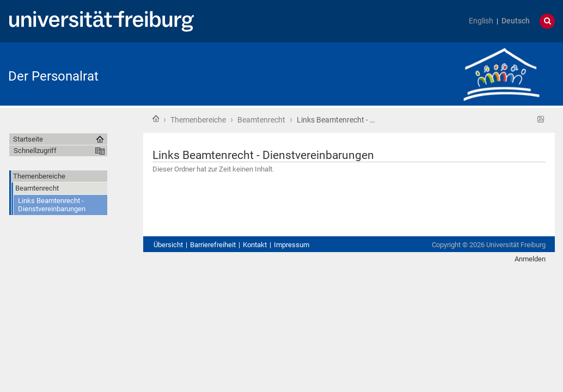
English (481, 21)
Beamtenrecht (261, 120)
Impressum (292, 245)
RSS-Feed (541, 120)
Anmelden (530, 259)
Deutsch (516, 21)
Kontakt (255, 245)
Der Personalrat (53, 76)
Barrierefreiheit (213, 245)
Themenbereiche (198, 120)
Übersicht (168, 245)
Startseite (156, 119)
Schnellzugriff (35, 151)
